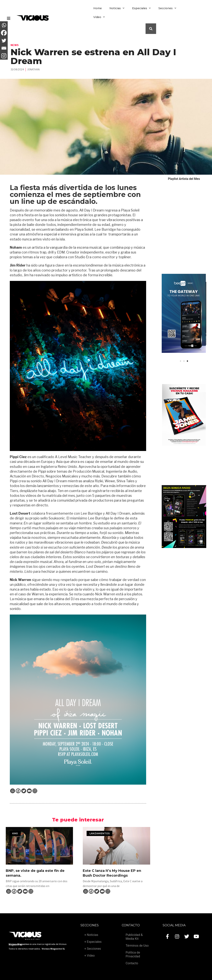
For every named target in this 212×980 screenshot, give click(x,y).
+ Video (89, 956)
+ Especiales (93, 942)
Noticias (117, 8)
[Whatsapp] (13, 791)
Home (98, 8)
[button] (181, 361)
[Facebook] (18, 791)
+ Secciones (93, 949)
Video (99, 17)
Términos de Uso (137, 946)
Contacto (132, 963)
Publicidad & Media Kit (134, 937)
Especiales (141, 8)
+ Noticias (91, 935)
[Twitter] (24, 791)
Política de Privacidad (133, 954)
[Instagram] (35, 791)
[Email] (29, 791)
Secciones (167, 8)
